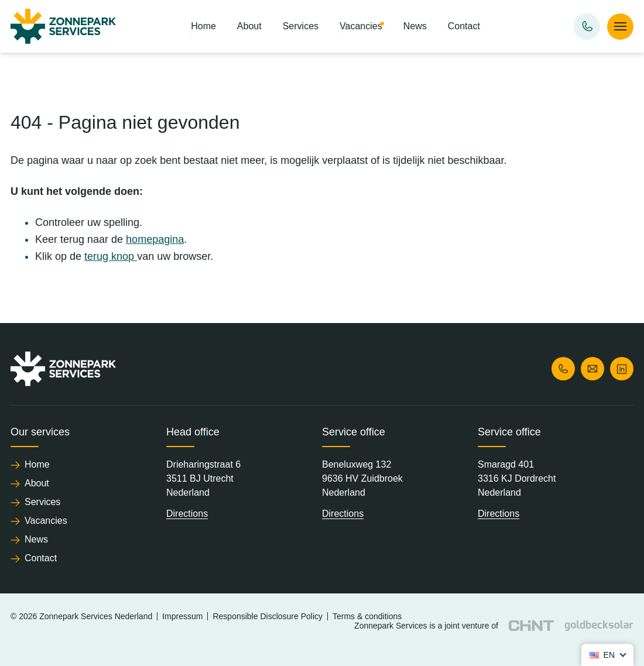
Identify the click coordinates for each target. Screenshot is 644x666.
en (602, 655)
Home (203, 26)
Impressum (182, 616)
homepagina (155, 239)
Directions (187, 514)
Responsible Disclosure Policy (268, 616)
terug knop (111, 256)
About (249, 26)
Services (301, 26)
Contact (464, 26)
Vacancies (361, 26)
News (415, 26)
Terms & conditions (367, 616)
